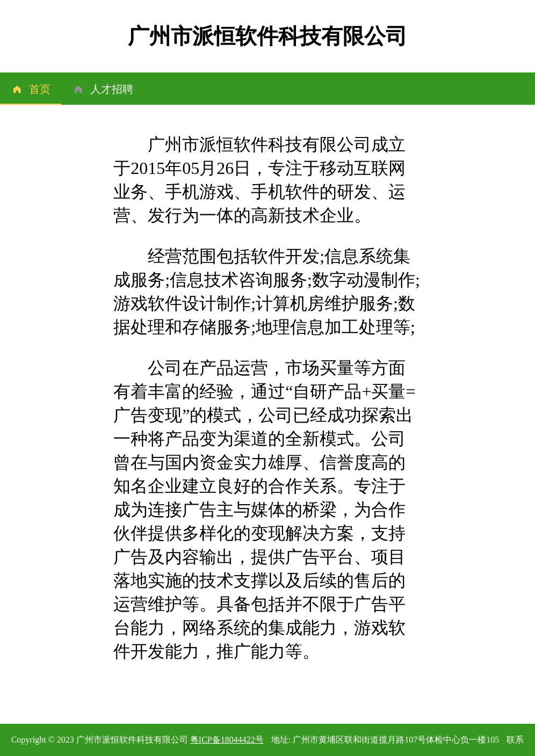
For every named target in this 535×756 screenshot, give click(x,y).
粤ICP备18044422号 (227, 740)
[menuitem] (31, 89)
